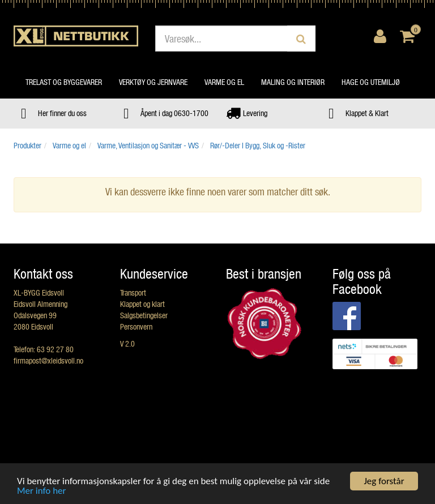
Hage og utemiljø (371, 82)
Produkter (27, 145)
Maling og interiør (293, 82)
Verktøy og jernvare (153, 82)
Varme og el (224, 82)
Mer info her (41, 491)
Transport (133, 292)
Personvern (136, 326)
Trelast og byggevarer (64, 82)
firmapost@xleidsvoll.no (48, 360)
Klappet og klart (142, 304)
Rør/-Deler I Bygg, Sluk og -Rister (258, 145)
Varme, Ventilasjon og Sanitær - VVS (148, 145)
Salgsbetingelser (144, 315)
